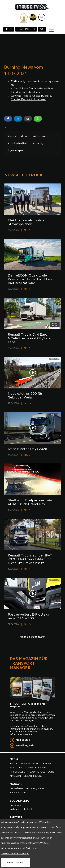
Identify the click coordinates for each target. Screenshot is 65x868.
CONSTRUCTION (36, 768)
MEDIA (14, 759)
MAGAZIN (15, 776)
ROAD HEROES (37, 772)
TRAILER (46, 764)
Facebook (15, 805)
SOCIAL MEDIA (19, 801)
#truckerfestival (17, 144)
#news (12, 136)
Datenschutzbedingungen (15, 854)
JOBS (51, 772)
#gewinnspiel (16, 151)
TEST (21, 768)
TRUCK (9, 29)
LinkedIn (29, 809)
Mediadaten (23, 740)
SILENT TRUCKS (33, 776)
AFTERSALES (17, 772)
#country (38, 144)
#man (25, 136)
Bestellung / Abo (25, 746)
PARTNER (16, 818)
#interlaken (40, 136)
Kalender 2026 (18, 793)
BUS (42, 29)
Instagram (16, 809)
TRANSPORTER (26, 29)
